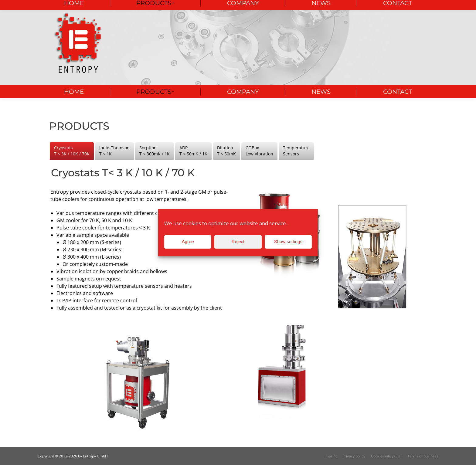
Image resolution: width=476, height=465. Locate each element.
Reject (238, 241)
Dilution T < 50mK (226, 151)
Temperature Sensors (296, 151)
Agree (188, 241)
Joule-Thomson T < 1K (114, 151)
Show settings (288, 241)
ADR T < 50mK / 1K (193, 151)
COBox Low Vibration (259, 151)
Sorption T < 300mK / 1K (155, 151)
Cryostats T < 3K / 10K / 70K (72, 151)
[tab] (72, 151)
